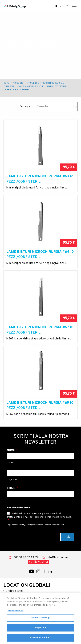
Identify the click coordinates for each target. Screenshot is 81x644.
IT (58, 7)
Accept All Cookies (40, 639)
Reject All (40, 629)
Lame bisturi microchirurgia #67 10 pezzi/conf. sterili (40, 330)
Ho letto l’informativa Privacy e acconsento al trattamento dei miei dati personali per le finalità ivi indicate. (39, 515)
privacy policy (25, 525)
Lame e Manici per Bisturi (31, 86)
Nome (11, 450)
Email (11, 488)
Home (6, 83)
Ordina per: (25, 106)
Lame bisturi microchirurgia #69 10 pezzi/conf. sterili (40, 406)
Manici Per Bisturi (57, 86)
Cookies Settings (40, 619)
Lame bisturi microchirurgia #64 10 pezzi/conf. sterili (40, 255)
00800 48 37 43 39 (26, 558)
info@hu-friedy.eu (58, 558)
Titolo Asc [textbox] (43, 107)
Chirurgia (9, 86)
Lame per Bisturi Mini (16, 90)
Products (18, 83)
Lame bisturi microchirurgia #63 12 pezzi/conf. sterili (40, 179)
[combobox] (56, 107)
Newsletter (41, 562)
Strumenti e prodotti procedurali (45, 83)
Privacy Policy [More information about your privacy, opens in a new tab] (15, 612)
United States (14, 591)
